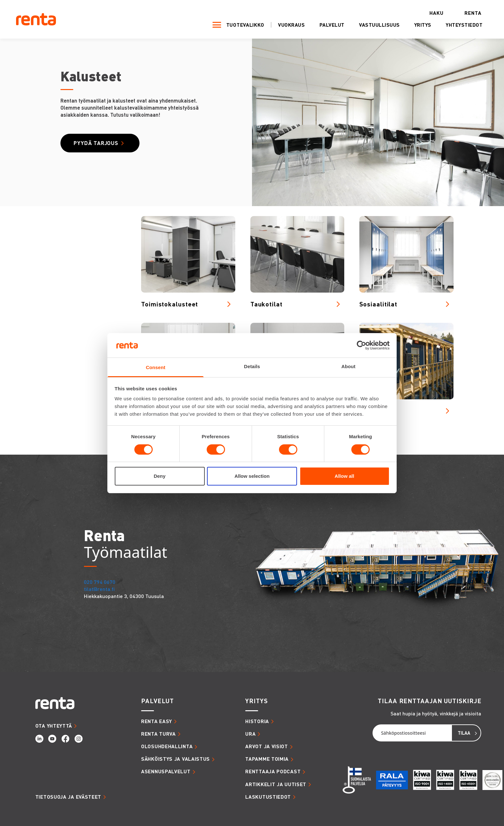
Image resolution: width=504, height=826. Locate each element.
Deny (160, 476)
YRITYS (256, 701)
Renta (466, 13)
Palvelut (325, 25)
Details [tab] (252, 366)
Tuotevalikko (238, 25)
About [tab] (348, 366)
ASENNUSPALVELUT (166, 771)
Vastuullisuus (372, 25)
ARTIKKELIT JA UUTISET (276, 784)
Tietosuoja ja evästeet (68, 797)
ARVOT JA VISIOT (267, 746)
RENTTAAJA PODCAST (273, 771)
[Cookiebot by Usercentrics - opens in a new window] (361, 345)
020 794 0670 (100, 582)
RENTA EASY (157, 721)
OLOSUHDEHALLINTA (167, 746)
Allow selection (252, 476)
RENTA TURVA (158, 734)
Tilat (367, 411)
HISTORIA (257, 721)
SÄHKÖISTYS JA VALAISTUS (175, 759)
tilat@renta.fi (99, 589)
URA (250, 734)
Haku (429, 13)
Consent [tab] (156, 367)
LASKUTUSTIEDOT (268, 797)
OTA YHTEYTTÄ (54, 726)
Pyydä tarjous (97, 143)
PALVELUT (157, 701)
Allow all (344, 476)
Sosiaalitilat (378, 304)
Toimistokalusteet (170, 304)
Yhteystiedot (457, 25)
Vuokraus (284, 25)
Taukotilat (266, 304)
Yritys (415, 25)
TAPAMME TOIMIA (267, 759)
